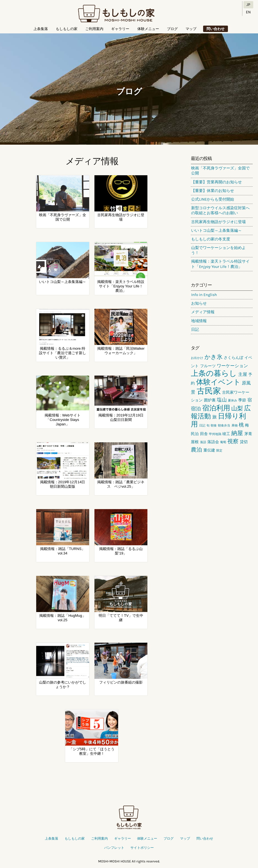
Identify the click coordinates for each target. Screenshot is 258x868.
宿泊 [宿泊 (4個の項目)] (196, 409)
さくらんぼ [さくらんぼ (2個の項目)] (233, 358)
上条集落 (41, 29)
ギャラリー (120, 29)
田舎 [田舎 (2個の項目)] (204, 434)
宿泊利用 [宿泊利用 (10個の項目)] (216, 408)
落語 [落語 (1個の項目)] (203, 442)
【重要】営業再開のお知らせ (216, 182)
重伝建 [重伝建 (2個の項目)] (209, 450)
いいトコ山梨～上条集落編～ (216, 230)
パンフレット (114, 848)
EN (248, 12)
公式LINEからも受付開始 (213, 199)
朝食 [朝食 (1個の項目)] (214, 426)
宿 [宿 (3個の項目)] (250, 400)
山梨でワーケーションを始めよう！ (218, 250)
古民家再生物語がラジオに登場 (218, 222)
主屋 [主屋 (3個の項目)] (243, 374)
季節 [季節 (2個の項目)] (242, 400)
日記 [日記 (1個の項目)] (202, 426)
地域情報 (199, 321)
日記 (195, 330)
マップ (191, 29)
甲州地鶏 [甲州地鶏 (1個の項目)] (215, 434)
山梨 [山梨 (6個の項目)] (237, 408)
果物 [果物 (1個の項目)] (235, 426)
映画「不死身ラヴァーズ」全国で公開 (220, 171)
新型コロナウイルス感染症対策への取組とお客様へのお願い (220, 210)
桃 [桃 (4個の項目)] (241, 425)
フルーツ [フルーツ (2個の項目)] (208, 366)
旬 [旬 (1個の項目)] (208, 426)
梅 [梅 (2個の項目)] (247, 425)
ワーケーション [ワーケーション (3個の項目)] (232, 366)
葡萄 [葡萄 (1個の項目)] (223, 442)
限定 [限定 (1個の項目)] (219, 451)
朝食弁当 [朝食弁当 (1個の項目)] (224, 426)
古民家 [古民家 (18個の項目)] (209, 391)
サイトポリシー (142, 848)
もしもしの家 (116, 14)
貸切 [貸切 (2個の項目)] (244, 442)
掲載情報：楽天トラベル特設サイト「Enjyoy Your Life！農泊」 (220, 264)
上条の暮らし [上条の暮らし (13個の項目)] (214, 373)
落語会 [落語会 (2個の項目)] (213, 442)
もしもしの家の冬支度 (211, 239)
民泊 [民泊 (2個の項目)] (195, 434)
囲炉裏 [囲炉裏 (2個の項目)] (210, 400)
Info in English (204, 295)
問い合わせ (216, 29)
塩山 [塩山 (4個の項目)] (222, 400)
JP (248, 5)
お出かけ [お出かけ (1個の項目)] (197, 358)
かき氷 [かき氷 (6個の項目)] (214, 357)
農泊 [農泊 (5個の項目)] (196, 450)
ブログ (172, 29)
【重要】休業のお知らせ (213, 191)
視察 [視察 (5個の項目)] (233, 441)
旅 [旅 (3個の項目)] (215, 417)
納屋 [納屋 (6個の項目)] (237, 433)
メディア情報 (203, 312)
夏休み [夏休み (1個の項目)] (233, 400)
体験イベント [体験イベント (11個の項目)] (218, 382)
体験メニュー (148, 29)
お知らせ (199, 303)
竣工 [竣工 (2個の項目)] (226, 434)
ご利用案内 (94, 29)
